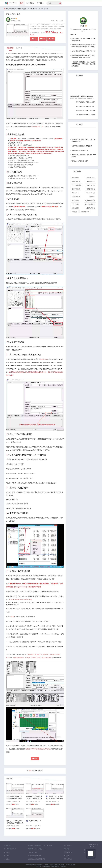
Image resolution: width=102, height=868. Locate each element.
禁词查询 (92, 197)
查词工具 (74, 193)
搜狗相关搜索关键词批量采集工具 (82, 96)
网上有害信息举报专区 (35, 856)
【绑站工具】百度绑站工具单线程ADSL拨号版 (54, 797)
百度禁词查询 (76, 197)
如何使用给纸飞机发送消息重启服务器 (83, 51)
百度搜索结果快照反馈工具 (80, 150)
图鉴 (12, 617)
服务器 (40, 3)
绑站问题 (74, 212)
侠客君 (83, 26)
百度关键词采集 (76, 185)
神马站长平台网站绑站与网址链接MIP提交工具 (15, 822)
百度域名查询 (85, 212)
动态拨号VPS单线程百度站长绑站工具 (38, 749)
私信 (51, 39)
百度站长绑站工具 (34, 821)
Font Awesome (32, 852)
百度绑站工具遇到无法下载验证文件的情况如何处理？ (34, 798)
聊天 (43, 39)
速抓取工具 (44, 359)
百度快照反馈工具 (37, 127)
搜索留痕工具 (91, 189)
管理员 (14, 18)
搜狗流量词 (75, 178)
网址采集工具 (91, 185)
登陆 (30, 771)
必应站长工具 (91, 208)
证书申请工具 (76, 189)
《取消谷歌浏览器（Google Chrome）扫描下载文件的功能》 (32, 658)
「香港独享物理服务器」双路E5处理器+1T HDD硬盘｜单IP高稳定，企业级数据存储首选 (84, 64)
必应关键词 (75, 208)
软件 (22, 3)
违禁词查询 (75, 200)
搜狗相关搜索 (91, 178)
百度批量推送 (76, 181)
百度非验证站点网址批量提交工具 (82, 146)
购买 (34, 39)
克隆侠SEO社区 (11, 9)
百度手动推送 (91, 181)
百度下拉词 (75, 204)
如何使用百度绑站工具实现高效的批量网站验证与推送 (14, 798)
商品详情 (10, 48)
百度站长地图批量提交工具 (80, 161)
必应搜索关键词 (90, 204)
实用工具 (26, 9)
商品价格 (19, 48)
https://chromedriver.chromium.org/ (20, 599)
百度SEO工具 (36, 9)
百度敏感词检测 (90, 200)
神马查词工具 (91, 193)
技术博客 (30, 3)
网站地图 (63, 866)
